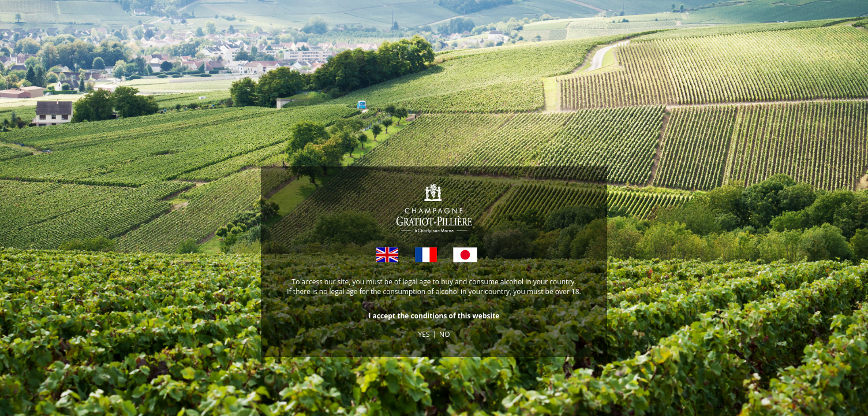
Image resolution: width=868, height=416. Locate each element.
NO (444, 334)
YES (424, 334)
